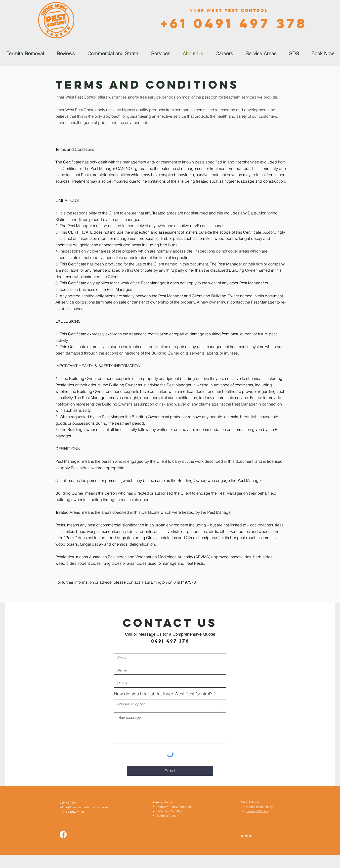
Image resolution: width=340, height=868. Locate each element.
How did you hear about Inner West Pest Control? (163, 694)
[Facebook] (63, 834)
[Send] (170, 771)
